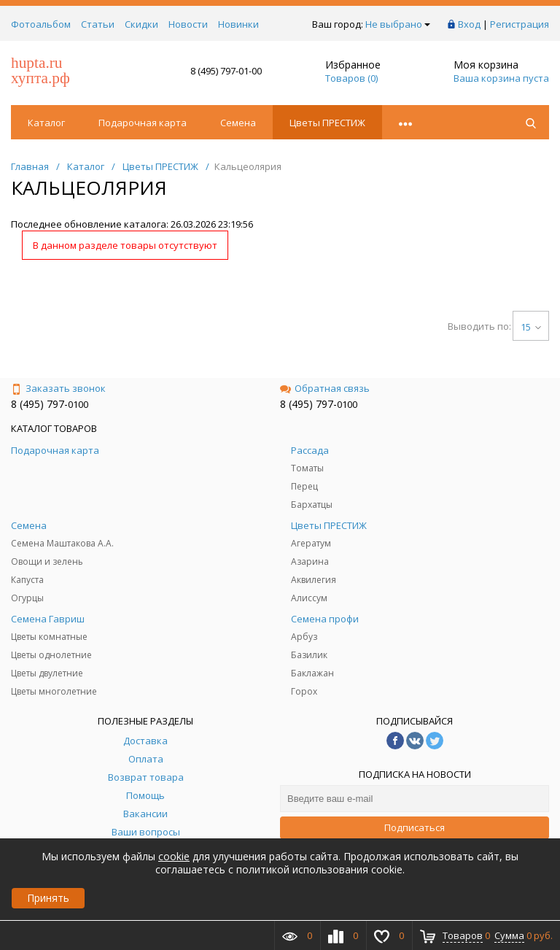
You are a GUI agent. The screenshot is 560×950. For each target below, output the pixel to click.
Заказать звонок (58, 388)
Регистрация (520, 24)
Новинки (238, 24)
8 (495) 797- (39, 404)
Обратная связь (325, 388)
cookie (174, 856)
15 (531, 327)
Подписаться (415, 827)
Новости (188, 24)
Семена (238, 123)
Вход (469, 24)
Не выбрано (398, 24)
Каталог (46, 123)
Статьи (98, 24)
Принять (48, 898)
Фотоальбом (41, 24)
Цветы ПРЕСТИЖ (327, 123)
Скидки (141, 24)
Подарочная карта (143, 123)
